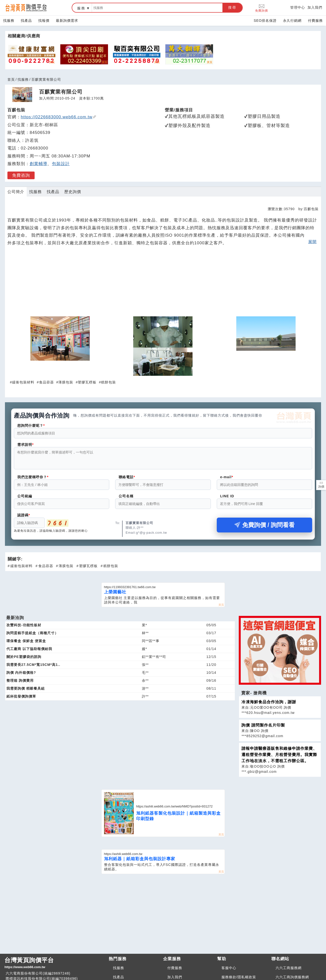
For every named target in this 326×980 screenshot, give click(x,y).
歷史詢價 (73, 192)
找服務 (9, 21)
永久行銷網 (292, 21)
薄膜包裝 (66, 382)
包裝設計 (61, 164)
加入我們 (315, 7)
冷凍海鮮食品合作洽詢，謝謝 (269, 705)
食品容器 (46, 382)
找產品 (26, 21)
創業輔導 (39, 164)
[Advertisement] (163, 283)
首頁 (11, 79)
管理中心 (298, 7)
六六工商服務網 (289, 971)
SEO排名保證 (265, 21)
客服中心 (229, 971)
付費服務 (315, 21)
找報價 (44, 21)
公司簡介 (16, 192)
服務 (81, 8)
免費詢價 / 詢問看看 (264, 528)
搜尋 (232, 7)
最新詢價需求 (67, 21)
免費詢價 (261, 8)
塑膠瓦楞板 (87, 382)
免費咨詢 (21, 175)
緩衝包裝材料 (23, 382)
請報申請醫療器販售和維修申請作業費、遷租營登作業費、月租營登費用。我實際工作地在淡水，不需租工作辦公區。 (279, 758)
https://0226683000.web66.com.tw (59, 117)
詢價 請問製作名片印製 (263, 728)
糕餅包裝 (109, 382)
